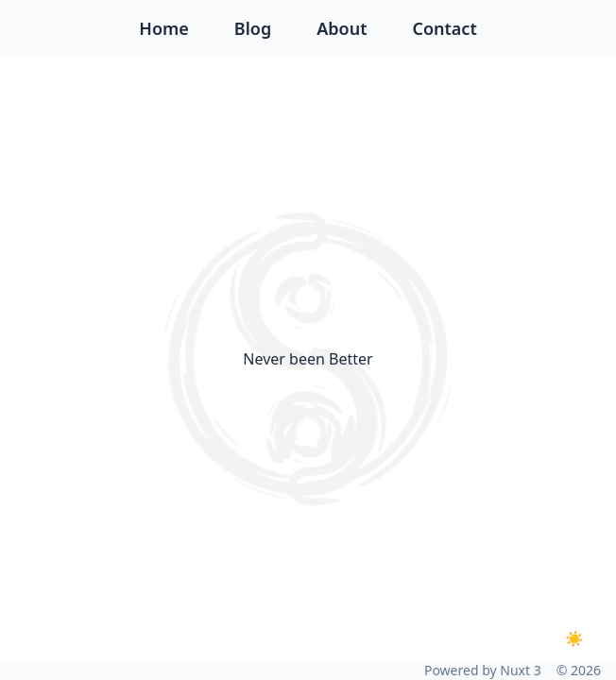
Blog (253, 28)
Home (164, 28)
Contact (444, 28)
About (342, 28)
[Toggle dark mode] (574, 638)
